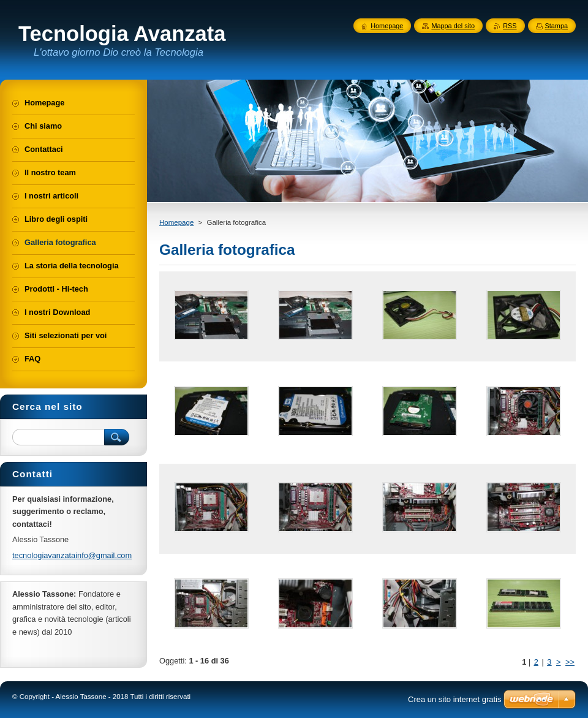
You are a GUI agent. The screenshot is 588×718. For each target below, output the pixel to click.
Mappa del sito (453, 26)
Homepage (176, 222)
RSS (510, 26)
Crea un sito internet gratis (454, 699)
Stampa (556, 26)
